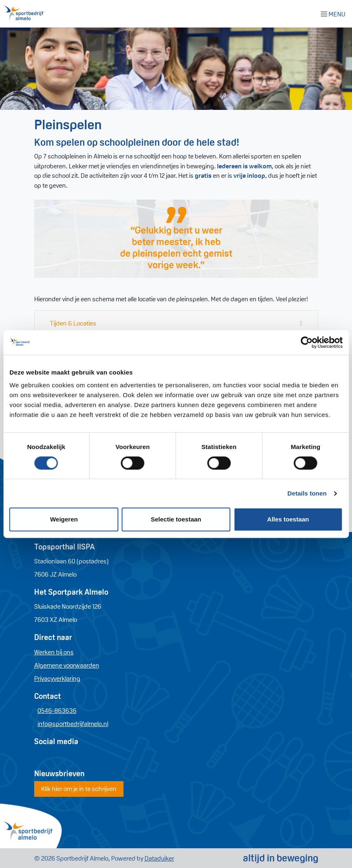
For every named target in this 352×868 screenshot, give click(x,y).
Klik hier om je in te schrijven (79, 789)
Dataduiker (159, 858)
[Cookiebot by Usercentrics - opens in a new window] (307, 342)
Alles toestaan (288, 519)
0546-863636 (57, 710)
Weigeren (64, 519)
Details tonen (307, 493)
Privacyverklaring (57, 678)
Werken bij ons (54, 652)
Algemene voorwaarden (67, 665)
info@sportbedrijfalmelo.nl (73, 724)
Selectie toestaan (176, 519)
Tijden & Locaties (73, 323)
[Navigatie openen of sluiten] (335, 14)
